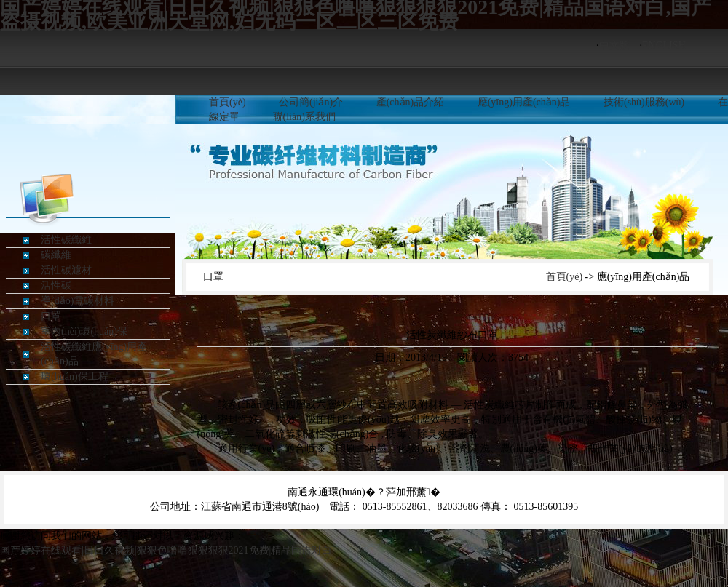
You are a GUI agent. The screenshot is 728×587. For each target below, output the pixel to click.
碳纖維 (56, 255)
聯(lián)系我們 (304, 117)
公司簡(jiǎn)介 (311, 102)
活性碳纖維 (66, 240)
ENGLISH (664, 45)
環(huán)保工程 (75, 376)
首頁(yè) (227, 102)
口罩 (51, 316)
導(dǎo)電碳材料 (78, 301)
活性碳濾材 (66, 270)
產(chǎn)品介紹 (411, 102)
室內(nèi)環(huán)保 (84, 331)
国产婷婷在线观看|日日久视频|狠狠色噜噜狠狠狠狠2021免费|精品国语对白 (166, 550)
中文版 (614, 45)
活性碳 (56, 285)
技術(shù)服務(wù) (644, 102)
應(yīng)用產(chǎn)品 (524, 102)
